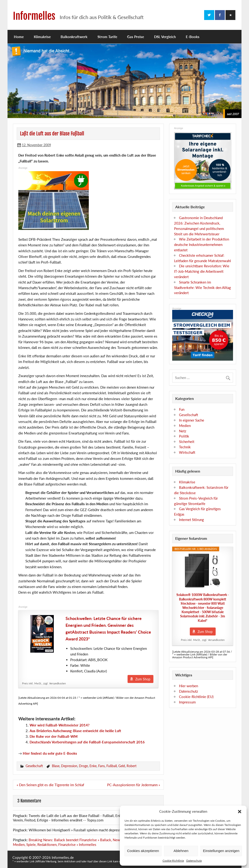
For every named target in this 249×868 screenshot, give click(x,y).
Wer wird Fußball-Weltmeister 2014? (60, 725)
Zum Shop (143, 679)
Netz (183, 431)
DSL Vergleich (165, 37)
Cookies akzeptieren (143, 851)
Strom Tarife (107, 37)
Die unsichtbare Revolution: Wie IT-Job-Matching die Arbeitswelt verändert (202, 271)
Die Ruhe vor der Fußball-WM (54, 736)
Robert (132, 766)
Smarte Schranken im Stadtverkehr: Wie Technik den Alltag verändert (202, 288)
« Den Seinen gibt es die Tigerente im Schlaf (50, 785)
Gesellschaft (34, 766)
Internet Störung (191, 520)
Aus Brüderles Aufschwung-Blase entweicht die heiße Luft (75, 731)
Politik (184, 436)
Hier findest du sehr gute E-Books (50, 753)
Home (19, 37)
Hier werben (189, 686)
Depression (69, 766)
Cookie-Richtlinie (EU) (196, 697)
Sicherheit (187, 442)
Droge (83, 766)
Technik (185, 447)
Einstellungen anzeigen (221, 851)
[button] (240, 812)
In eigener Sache (192, 420)
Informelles (34, 16)
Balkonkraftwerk (74, 37)
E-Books (193, 37)
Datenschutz (194, 861)
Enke (93, 766)
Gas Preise (136, 37)
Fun (182, 409)
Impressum (187, 702)
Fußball (112, 766)
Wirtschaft (187, 452)
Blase (56, 766)
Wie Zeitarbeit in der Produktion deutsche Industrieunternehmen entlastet (202, 245)
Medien (185, 426)
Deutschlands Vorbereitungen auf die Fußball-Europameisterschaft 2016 (87, 742)
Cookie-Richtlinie (173, 861)
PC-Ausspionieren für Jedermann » (134, 785)
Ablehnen (181, 851)
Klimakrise (42, 37)
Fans (101, 766)
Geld (122, 766)
